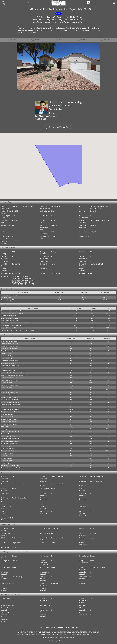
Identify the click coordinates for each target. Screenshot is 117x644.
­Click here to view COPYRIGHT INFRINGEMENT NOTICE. (55, 634)
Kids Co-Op (4, 368)
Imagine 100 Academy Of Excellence (11, 325)
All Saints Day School (7, 463)
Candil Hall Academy (7, 353)
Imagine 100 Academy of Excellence (11, 328)
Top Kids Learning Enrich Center (10, 400)
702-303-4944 (56, 206)
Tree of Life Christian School (9, 422)
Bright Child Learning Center (9, 351)
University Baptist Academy (9, 370)
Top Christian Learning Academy (10, 402)
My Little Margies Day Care (9, 451)
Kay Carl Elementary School (9, 295)
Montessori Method (7, 434)
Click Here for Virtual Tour (59, 127)
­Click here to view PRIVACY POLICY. (81, 634)
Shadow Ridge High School (9, 300)
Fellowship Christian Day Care (9, 392)
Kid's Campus (5, 426)
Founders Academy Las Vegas (9, 316)
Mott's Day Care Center (8, 417)
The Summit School (7, 458)
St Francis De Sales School (8, 448)
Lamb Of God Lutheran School (10, 341)
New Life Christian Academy (9, 348)
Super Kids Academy (7, 358)
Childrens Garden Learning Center (11, 431)
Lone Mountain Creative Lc (9, 363)
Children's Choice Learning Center (11, 439)
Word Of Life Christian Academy (10, 409)
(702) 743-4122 (41, 119)
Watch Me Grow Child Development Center (13, 373)
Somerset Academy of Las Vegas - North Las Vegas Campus (17, 330)
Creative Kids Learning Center (9, 361)
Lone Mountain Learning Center (10, 366)
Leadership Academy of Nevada (10, 318)
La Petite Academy (6, 383)
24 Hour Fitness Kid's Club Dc (9, 378)
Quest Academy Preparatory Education (12, 311)
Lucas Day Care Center (7, 453)
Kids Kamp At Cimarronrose (9, 395)
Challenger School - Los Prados (10, 344)
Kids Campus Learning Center (9, 380)
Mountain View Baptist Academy (10, 385)
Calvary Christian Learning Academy (11, 405)
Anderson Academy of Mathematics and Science (14, 375)
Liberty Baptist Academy (8, 436)
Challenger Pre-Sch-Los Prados (10, 346)
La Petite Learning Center (8, 390)
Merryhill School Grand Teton (9, 412)
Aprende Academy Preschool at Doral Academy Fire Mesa (17, 323)
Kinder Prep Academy (7, 356)
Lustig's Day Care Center (8, 456)
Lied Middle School (6, 297)
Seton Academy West (7, 446)
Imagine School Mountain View (10, 320)
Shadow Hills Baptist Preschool (10, 465)
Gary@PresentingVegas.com (46, 116)
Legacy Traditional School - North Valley (12, 313)
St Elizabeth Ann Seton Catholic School (12, 468)
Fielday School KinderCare (8, 407)
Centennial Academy (7, 414)
